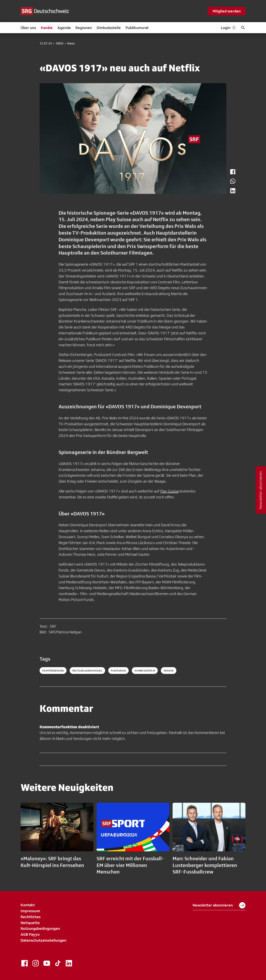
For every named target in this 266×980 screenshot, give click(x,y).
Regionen (84, 28)
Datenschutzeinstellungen (43, 940)
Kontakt (28, 905)
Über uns (28, 28)
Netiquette (30, 923)
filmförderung (53, 671)
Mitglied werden (227, 11)
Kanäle (47, 28)
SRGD (60, 43)
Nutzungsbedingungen (40, 928)
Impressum (30, 911)
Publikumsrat (137, 28)
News (71, 43)
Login (228, 28)
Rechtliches (31, 917)
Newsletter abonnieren (219, 905)
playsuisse (118, 671)
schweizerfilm (145, 671)
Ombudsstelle (109, 28)
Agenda (64, 28)
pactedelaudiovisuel (87, 671)
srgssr (169, 671)
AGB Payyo (30, 934)
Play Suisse (170, 491)
